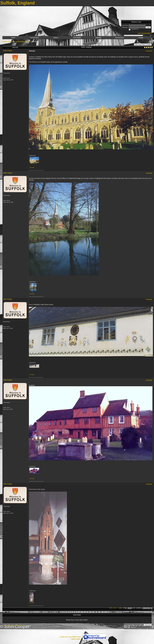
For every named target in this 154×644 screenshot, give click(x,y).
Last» (121, 608)
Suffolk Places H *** (23, 42)
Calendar (98, 38)
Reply (149, 45)
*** (152, 610)
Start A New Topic (140, 45)
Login (148, 27)
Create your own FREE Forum (70, 637)
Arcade (141, 38)
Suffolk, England (8, 42)
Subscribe (148, 625)
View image (32, 168)
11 (115, 608)
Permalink (149, 51)
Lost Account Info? (144, 33)
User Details (77, 38)
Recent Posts (120, 38)
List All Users (34, 38)
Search (56, 38)
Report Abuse (76, 639)
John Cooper (8, 51)
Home (13, 38)
